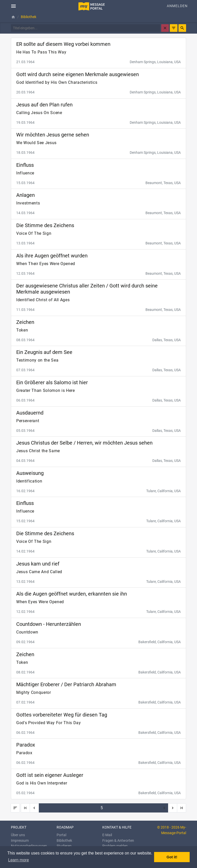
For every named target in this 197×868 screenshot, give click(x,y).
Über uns (18, 835)
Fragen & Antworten (118, 841)
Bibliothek (64, 841)
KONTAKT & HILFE (117, 827)
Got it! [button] (172, 857)
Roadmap (65, 827)
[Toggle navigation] (13, 6)
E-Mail (107, 835)
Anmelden (177, 6)
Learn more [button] (19, 860)
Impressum (20, 841)
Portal (61, 835)
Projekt (19, 827)
